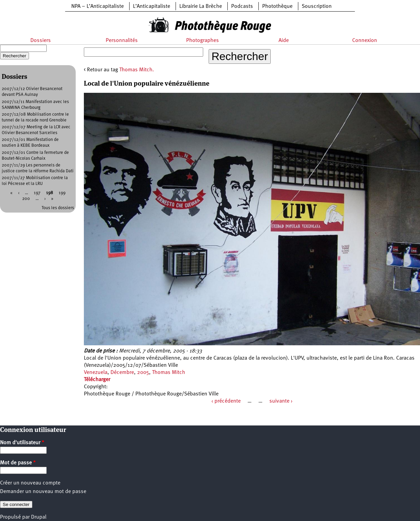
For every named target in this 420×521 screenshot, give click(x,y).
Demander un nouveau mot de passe (43, 492)
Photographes (202, 41)
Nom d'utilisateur (22, 443)
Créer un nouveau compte (30, 483)
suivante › (281, 401)
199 (62, 193)
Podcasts (242, 6)
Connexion (365, 41)
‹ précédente (226, 401)
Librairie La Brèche (201, 6)
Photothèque (277, 6)
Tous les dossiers (58, 208)
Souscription (317, 6)
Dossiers (41, 41)
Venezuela (96, 373)
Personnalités (122, 41)
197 (37, 193)
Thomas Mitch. (137, 70)
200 (26, 199)
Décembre (122, 373)
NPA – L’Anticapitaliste (97, 6)
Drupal (39, 517)
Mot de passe (18, 463)
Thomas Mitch (169, 373)
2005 (143, 373)
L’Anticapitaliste (152, 6)
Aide (284, 41)
